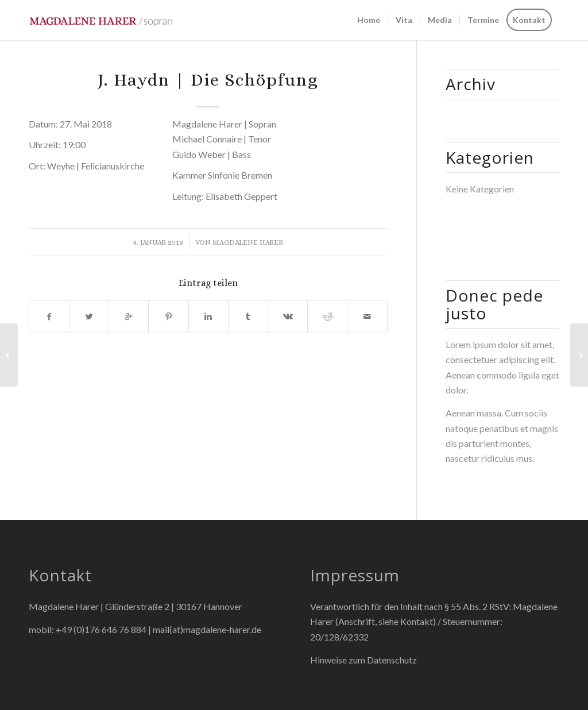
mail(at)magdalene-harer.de (207, 629)
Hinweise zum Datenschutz (363, 660)
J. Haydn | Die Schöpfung (208, 80)
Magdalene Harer (248, 242)
